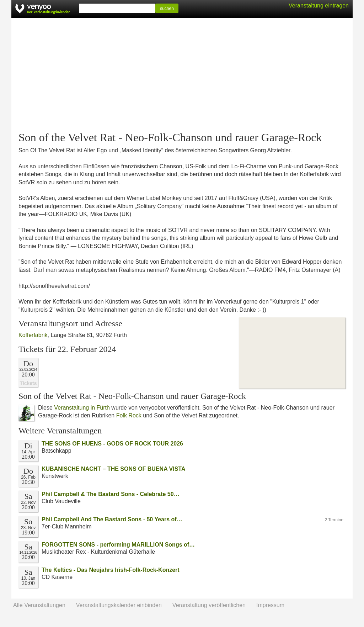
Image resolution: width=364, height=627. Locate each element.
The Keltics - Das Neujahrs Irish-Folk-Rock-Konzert (111, 570)
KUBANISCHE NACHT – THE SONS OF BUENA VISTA (113, 469)
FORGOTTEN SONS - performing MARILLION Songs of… (118, 545)
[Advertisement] (182, 75)
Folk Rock (129, 415)
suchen (167, 9)
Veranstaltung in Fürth (82, 408)
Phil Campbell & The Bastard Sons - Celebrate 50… (111, 494)
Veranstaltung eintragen (319, 6)
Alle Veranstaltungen (39, 605)
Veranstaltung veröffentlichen (209, 605)
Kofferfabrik (33, 335)
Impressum (270, 605)
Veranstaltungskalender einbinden (119, 605)
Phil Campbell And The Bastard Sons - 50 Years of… (112, 519)
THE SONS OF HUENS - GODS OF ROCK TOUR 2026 (112, 444)
